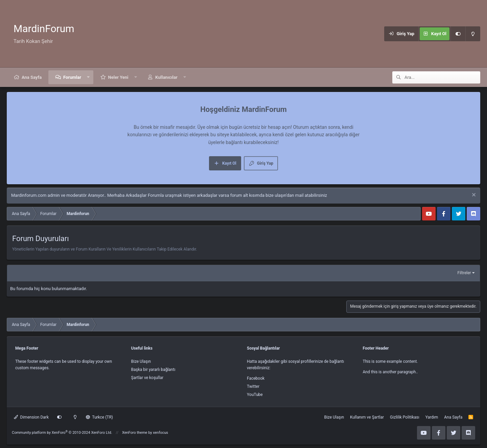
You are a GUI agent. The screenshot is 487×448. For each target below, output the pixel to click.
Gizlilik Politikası (405, 417)
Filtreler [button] (464, 273)
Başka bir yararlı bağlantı (153, 370)
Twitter (253, 386)
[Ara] (442, 77)
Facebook (256, 378)
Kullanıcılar (166, 77)
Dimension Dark (31, 417)
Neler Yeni (118, 77)
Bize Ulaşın (141, 361)
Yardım (432, 417)
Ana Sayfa (32, 77)
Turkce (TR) (99, 417)
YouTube (255, 395)
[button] (88, 77)
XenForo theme (135, 433)
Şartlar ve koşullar (147, 378)
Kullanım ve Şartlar (367, 417)
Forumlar (72, 77)
